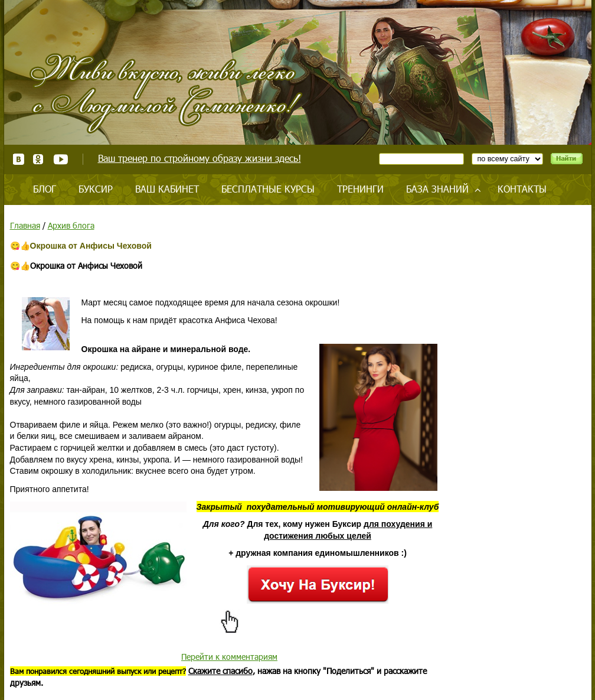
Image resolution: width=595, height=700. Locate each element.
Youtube (61, 159)
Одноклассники (39, 159)
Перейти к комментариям (229, 657)
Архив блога (71, 225)
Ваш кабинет (167, 189)
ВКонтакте (19, 159)
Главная (25, 225)
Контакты (522, 189)
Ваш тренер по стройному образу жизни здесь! (200, 158)
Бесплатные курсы (268, 189)
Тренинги (360, 189)
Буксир (96, 189)
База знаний (437, 189)
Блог (45, 189)
